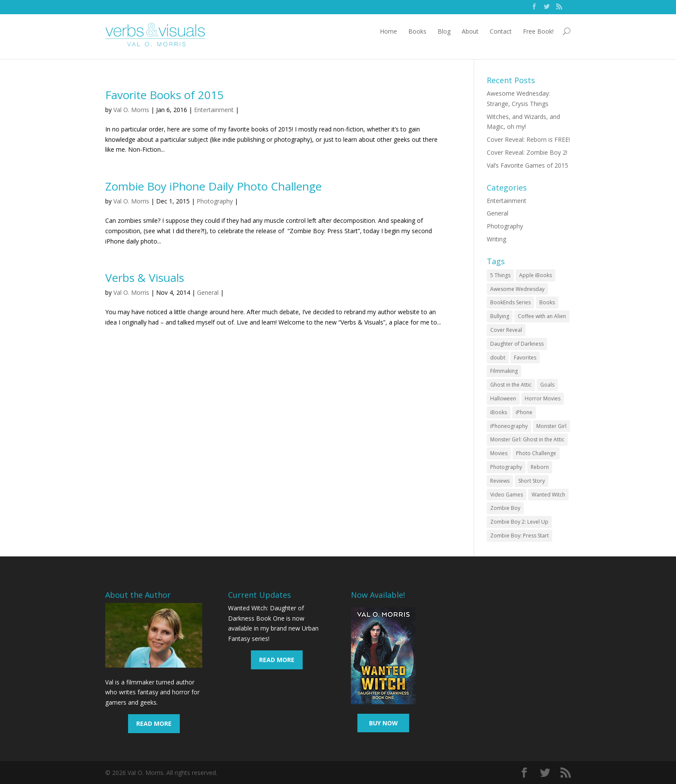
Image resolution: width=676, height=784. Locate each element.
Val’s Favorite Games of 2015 (527, 165)
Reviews (500, 481)
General (208, 292)
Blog (444, 31)
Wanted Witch (548, 495)
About (470, 31)
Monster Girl (551, 426)
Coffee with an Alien (542, 316)
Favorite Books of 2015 (164, 95)
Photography (215, 201)
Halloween (503, 398)
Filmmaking (504, 371)
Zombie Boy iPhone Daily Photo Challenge (213, 186)
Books (417, 31)
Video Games (507, 495)
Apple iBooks (535, 275)
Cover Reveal (506, 330)
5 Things (500, 275)
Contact (501, 31)
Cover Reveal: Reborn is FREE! (528, 139)
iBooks (499, 412)
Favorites (525, 358)
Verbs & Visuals (145, 278)
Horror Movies (543, 398)
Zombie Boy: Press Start (520, 536)
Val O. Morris (131, 110)
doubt (498, 358)
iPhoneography (509, 426)
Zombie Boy (505, 508)
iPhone (524, 412)
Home (388, 31)
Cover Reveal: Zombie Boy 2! (527, 152)
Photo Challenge (536, 453)
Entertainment (214, 110)
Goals (547, 385)
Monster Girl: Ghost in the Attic (527, 439)
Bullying (500, 316)
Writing (496, 239)
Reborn (540, 467)
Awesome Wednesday (517, 289)
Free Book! (538, 31)
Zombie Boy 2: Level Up (519, 522)
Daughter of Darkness (517, 344)
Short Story (532, 481)
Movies (499, 453)
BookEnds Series (510, 302)
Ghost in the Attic (511, 385)
